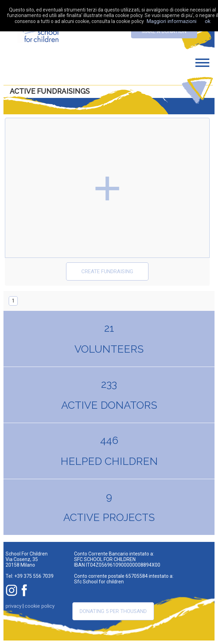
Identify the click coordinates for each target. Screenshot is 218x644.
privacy (14, 606)
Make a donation (164, 31)
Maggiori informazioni (172, 21)
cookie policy (40, 606)
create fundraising (107, 271)
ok (208, 21)
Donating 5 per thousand (113, 611)
